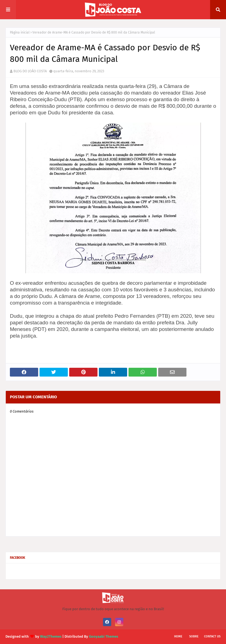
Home (178, 636)
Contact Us (212, 636)
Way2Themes (51, 636)
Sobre (194, 636)
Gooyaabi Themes (104, 636)
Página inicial (20, 32)
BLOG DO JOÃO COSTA (30, 71)
